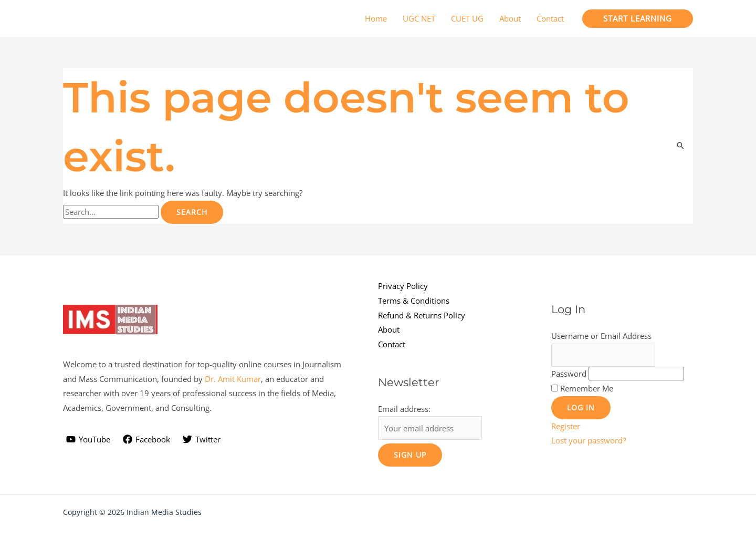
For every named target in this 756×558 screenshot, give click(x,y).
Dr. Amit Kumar (233, 379)
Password (569, 374)
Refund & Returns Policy (422, 315)
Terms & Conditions (414, 301)
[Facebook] (146, 439)
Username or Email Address (601, 336)
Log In (581, 407)
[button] (638, 19)
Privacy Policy (403, 286)
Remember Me (587, 388)
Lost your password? (589, 441)
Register (566, 426)
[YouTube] (88, 439)
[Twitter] (202, 439)
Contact (392, 344)
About (389, 329)
